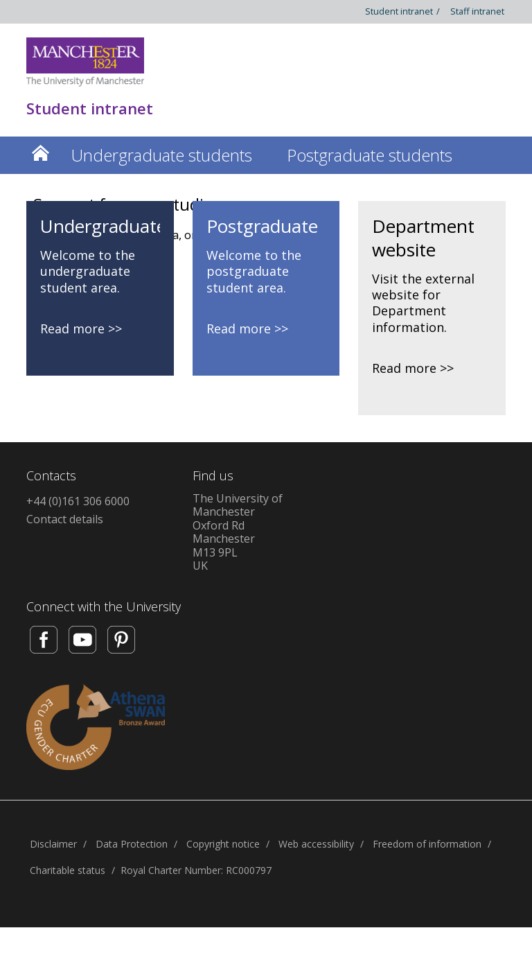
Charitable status (68, 870)
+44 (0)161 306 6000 (78, 501)
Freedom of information (427, 844)
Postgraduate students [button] (370, 155)
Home (40, 153)
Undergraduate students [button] (162, 155)
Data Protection (132, 844)
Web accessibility (316, 844)
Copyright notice (223, 844)
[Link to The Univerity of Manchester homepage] (85, 62)
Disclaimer (53, 844)
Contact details (65, 519)
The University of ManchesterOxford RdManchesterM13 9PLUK (238, 532)
